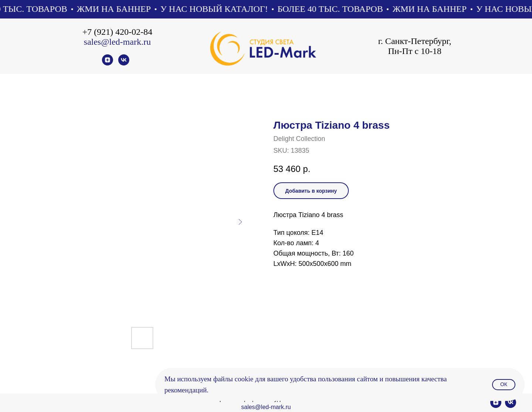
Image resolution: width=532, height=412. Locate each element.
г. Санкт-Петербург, (415, 41)
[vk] (124, 63)
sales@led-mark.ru (117, 42)
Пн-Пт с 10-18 (415, 51)
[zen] (108, 63)
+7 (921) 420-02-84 (117, 32)
